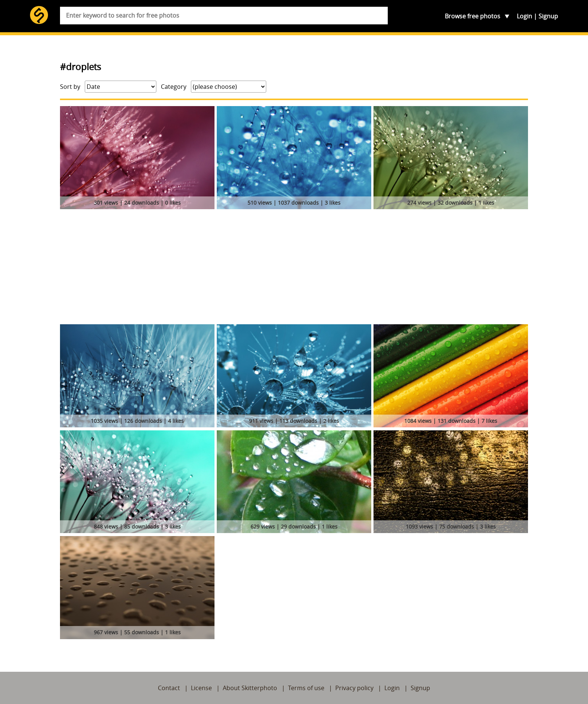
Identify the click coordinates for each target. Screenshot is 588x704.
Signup (548, 16)
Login (524, 16)
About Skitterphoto (250, 688)
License (201, 688)
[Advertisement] (294, 268)
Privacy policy (354, 688)
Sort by (70, 87)
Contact (169, 688)
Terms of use (306, 688)
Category (174, 87)
